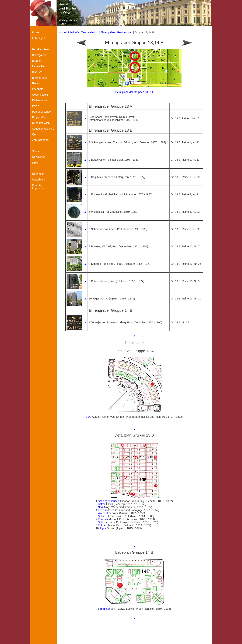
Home (62, 32)
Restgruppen (125, 32)
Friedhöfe (73, 32)
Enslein (102, 510)
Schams (103, 516)
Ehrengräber (108, 32)
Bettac (102, 504)
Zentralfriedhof (90, 32)
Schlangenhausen (109, 501)
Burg (89, 417)
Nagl (101, 507)
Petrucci (103, 525)
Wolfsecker (104, 513)
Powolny (103, 519)
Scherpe (103, 522)
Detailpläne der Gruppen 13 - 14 (134, 92)
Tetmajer (105, 609)
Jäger (103, 528)
